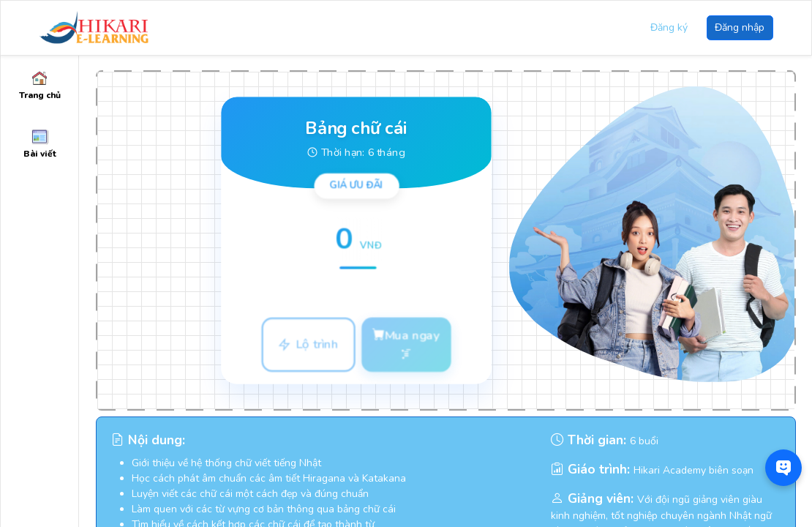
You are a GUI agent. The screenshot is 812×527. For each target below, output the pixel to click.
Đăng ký (669, 27)
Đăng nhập (740, 27)
